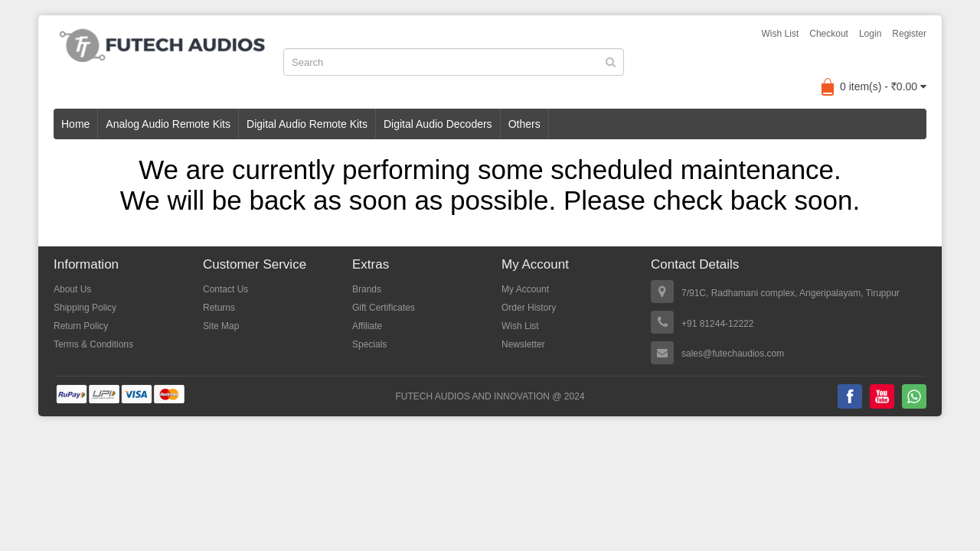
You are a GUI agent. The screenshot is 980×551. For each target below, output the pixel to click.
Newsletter (523, 344)
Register (909, 34)
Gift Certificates (384, 308)
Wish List (781, 34)
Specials (369, 344)
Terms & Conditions (93, 344)
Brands (367, 289)
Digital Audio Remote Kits (307, 124)
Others (524, 124)
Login (870, 34)
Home (75, 124)
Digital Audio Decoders (438, 124)
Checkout (829, 34)
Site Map (221, 326)
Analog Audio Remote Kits (168, 124)
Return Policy (81, 326)
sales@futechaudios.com (733, 354)
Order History (529, 308)
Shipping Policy (85, 308)
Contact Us (225, 289)
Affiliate (367, 326)
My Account (525, 289)
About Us (72, 289)
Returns (219, 308)
